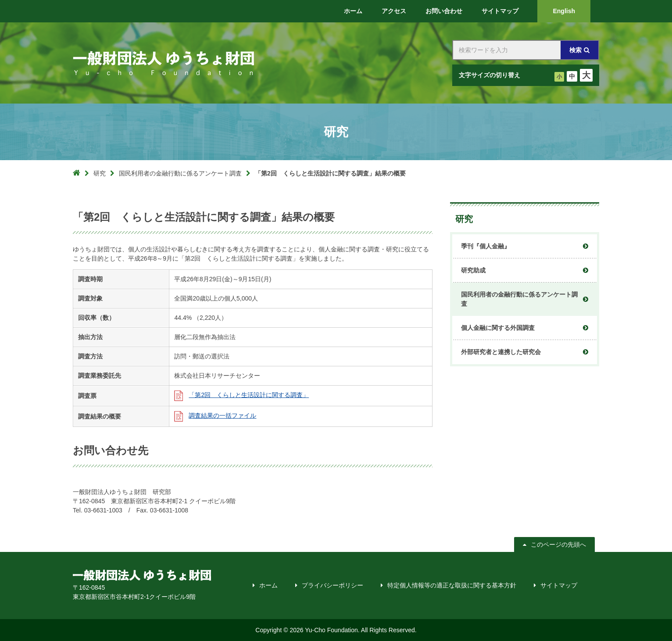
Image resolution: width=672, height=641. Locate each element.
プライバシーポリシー (332, 585)
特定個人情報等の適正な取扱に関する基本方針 (452, 585)
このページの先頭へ (558, 544)
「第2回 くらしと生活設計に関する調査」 (249, 395)
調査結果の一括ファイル (222, 415)
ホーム (268, 585)
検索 (575, 50)
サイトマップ (559, 585)
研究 (100, 173)
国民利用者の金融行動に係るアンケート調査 (180, 173)
